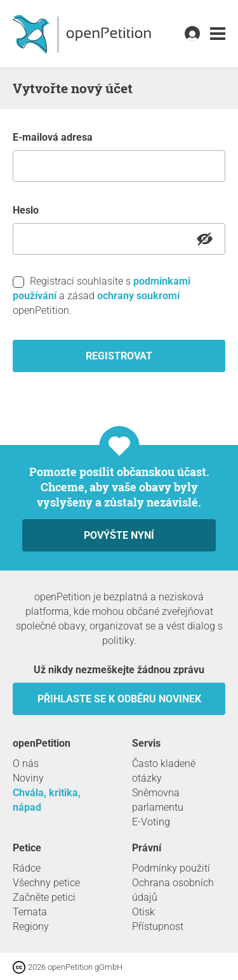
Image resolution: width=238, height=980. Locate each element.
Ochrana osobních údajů (173, 890)
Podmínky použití (171, 868)
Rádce (27, 868)
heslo (26, 210)
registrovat (119, 356)
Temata (30, 912)
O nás (26, 764)
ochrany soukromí (138, 296)
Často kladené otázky (164, 771)
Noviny (28, 778)
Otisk (143, 912)
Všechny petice (46, 883)
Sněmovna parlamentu (158, 800)
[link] (218, 34)
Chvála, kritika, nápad (47, 800)
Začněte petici (44, 897)
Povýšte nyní (119, 535)
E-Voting (151, 822)
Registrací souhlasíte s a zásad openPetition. (102, 296)
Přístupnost (158, 926)
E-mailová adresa (53, 137)
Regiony (31, 926)
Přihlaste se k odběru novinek (119, 699)
